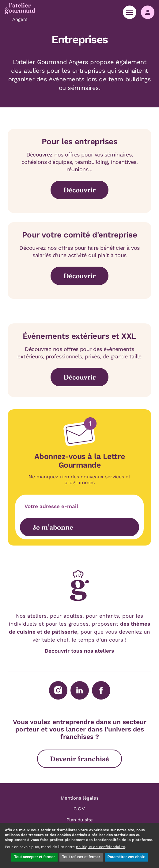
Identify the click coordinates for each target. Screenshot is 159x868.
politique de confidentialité (100, 847)
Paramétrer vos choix (126, 857)
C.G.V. (79, 809)
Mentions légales (80, 798)
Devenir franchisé (79, 759)
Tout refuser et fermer (81, 857)
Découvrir (79, 190)
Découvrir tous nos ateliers (79, 651)
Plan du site (80, 820)
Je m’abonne (53, 527)
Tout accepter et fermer (34, 857)
